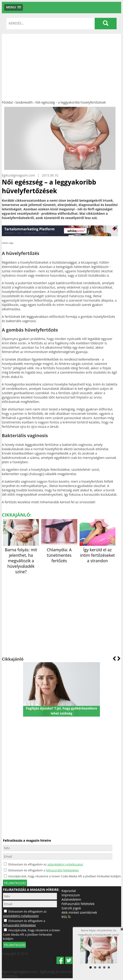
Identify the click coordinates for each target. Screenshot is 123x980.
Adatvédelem (71, 899)
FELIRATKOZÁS (15, 945)
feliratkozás (15, 883)
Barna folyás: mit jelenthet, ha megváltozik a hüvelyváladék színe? (21, 558)
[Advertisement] (61, 66)
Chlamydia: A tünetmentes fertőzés (59, 552)
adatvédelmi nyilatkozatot (65, 864)
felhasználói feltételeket (62, 870)
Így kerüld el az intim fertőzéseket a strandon (98, 552)
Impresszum (71, 895)
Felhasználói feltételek (78, 904)
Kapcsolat (69, 891)
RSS (66, 917)
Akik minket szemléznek (79, 912)
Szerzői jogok (71, 908)
